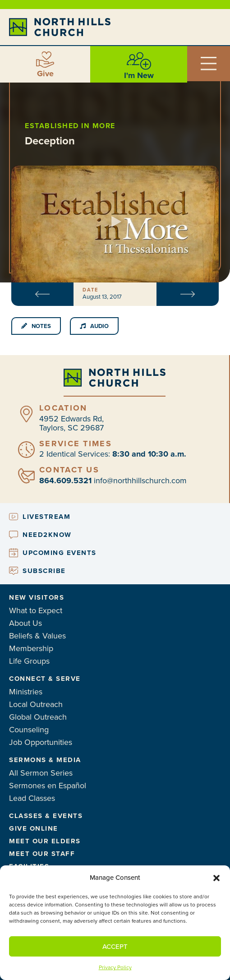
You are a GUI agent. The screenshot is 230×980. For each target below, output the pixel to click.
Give (45, 74)
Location (63, 408)
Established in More (70, 126)
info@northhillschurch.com (140, 481)
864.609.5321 (65, 481)
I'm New (139, 75)
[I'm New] (139, 61)
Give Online (34, 828)
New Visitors (37, 597)
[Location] (26, 414)
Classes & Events (46, 816)
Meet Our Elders (45, 841)
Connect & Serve (45, 679)
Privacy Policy (115, 967)
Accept (115, 947)
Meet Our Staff (42, 854)
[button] (216, 878)
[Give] (45, 60)
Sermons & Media (45, 760)
